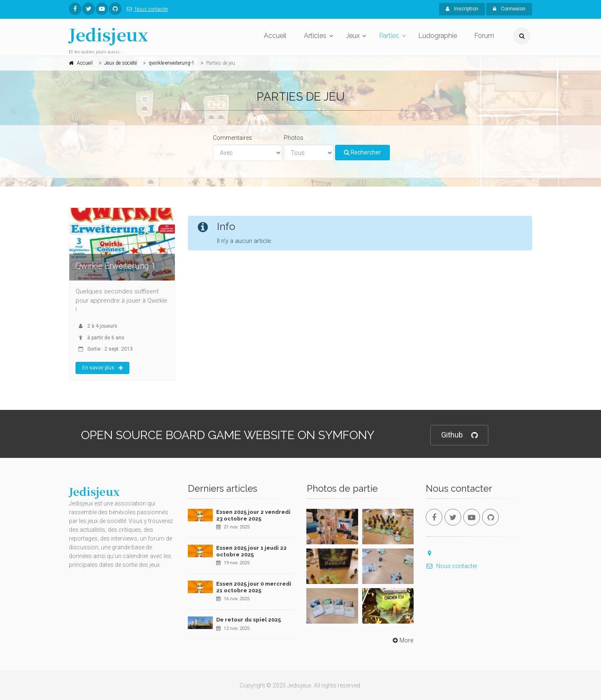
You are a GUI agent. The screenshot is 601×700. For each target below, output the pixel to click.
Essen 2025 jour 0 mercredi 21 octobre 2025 (254, 587)
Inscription (462, 9)
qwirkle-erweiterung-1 (172, 63)
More (402, 640)
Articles (315, 36)
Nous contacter (146, 9)
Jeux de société (121, 63)
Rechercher (362, 152)
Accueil (275, 36)
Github (459, 435)
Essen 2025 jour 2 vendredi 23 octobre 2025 (253, 515)
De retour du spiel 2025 (249, 620)
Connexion (509, 9)
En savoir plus (102, 368)
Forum (484, 36)
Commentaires (232, 138)
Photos (294, 138)
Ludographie (438, 36)
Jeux (353, 36)
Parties (389, 36)
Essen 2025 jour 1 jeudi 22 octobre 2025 (251, 551)
